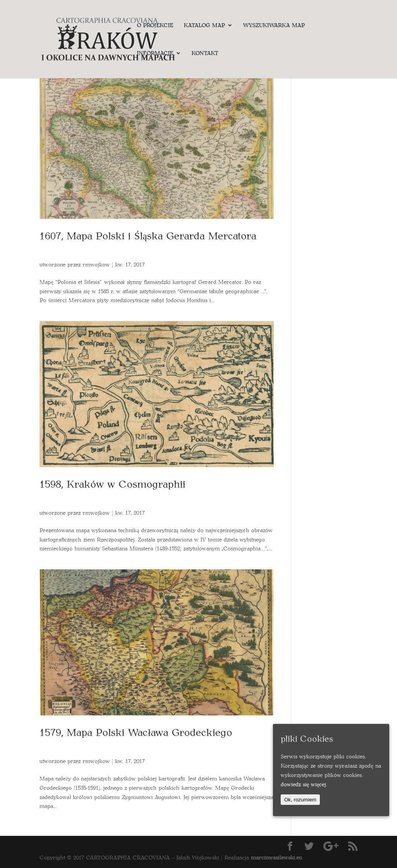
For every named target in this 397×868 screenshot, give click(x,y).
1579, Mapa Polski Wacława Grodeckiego (136, 732)
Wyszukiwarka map (274, 26)
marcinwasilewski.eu (276, 857)
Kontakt (205, 53)
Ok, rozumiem (300, 800)
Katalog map (204, 26)
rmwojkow (96, 264)
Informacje (155, 53)
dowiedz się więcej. (304, 784)
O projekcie (155, 26)
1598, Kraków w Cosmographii (112, 484)
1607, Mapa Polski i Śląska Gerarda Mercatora (148, 235)
